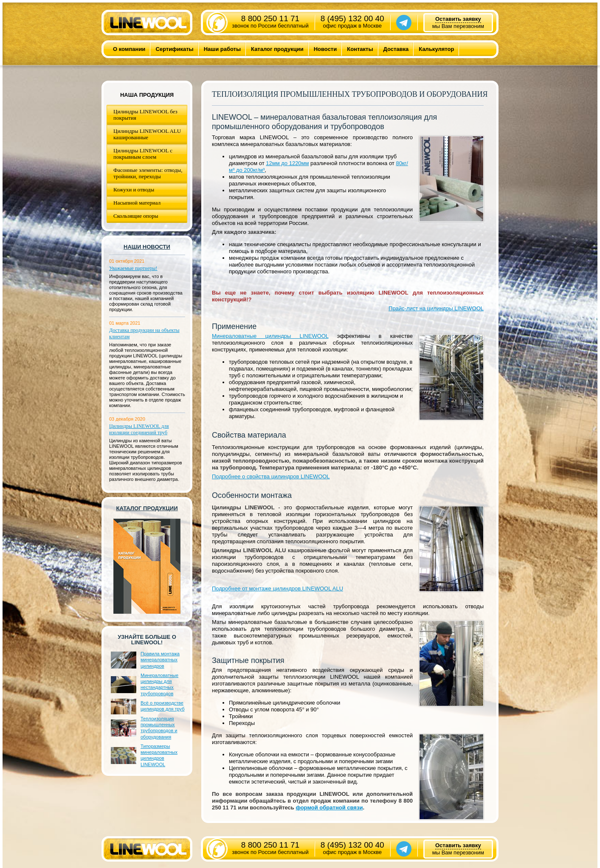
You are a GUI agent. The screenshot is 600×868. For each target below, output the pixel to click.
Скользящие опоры (136, 216)
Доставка (396, 49)
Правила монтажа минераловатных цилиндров (160, 660)
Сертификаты (174, 49)
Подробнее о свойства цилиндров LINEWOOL (271, 476)
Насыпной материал (137, 203)
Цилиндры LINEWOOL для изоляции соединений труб (139, 429)
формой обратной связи (329, 808)
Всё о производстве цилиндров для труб (162, 706)
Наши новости (147, 247)
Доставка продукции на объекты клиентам (144, 333)
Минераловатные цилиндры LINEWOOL (270, 336)
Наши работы (222, 49)
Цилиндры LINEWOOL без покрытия (145, 115)
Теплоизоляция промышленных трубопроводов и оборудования (159, 728)
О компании (129, 49)
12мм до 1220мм (287, 163)
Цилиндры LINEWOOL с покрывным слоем (143, 154)
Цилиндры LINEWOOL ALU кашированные (147, 134)
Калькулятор (436, 49)
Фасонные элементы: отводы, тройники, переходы (148, 173)
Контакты (360, 49)
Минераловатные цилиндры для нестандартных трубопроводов (159, 684)
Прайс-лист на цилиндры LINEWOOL (436, 308)
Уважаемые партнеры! (133, 268)
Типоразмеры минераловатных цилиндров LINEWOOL (159, 755)
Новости (325, 49)
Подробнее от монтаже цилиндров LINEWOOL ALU (277, 588)
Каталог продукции (277, 49)
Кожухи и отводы (134, 190)
